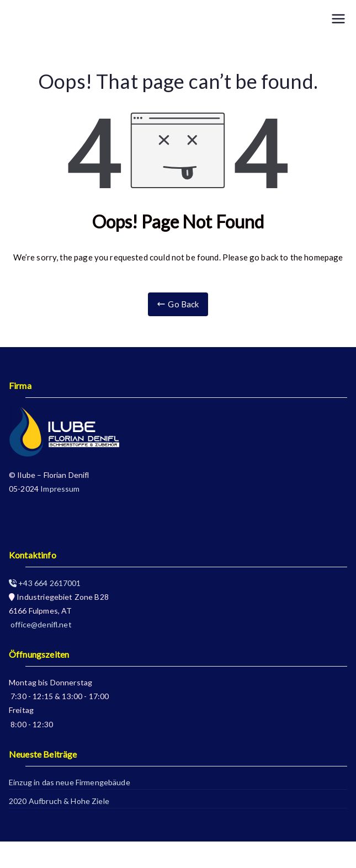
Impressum (60, 489)
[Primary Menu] (338, 19)
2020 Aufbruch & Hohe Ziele (59, 801)
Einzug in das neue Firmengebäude (70, 782)
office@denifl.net (40, 624)
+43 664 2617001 (45, 583)
